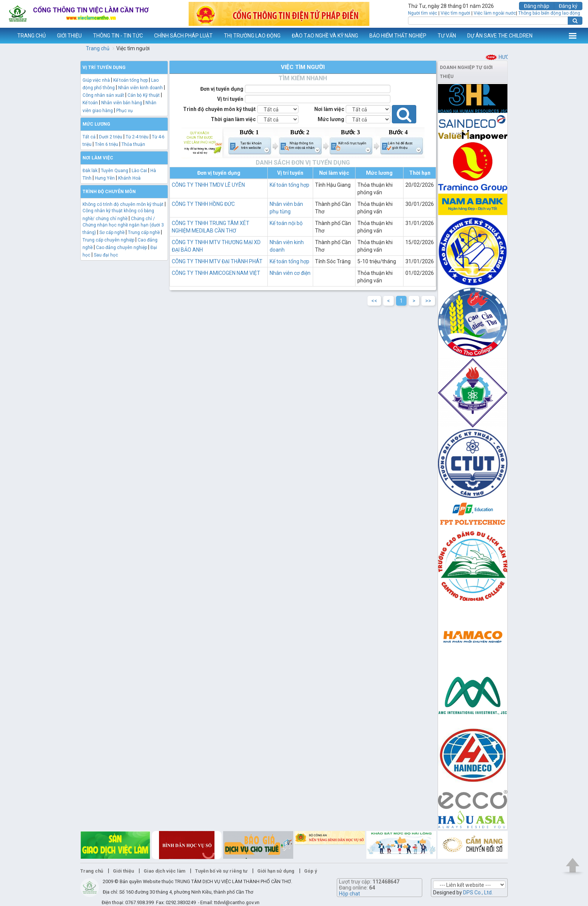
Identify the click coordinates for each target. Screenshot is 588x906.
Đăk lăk (90, 171)
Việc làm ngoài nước (495, 13)
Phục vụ (124, 111)
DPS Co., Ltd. (478, 892)
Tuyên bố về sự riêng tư (221, 871)
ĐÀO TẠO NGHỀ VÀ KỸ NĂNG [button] (325, 36)
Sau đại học (106, 255)
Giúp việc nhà (96, 80)
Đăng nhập (537, 6)
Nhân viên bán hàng (122, 103)
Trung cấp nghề (144, 232)
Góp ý (310, 871)
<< (374, 301)
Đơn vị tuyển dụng (222, 89)
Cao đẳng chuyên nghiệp (121, 247)
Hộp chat (349, 894)
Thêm (573, 36)
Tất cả (89, 137)
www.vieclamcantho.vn (6, 36)
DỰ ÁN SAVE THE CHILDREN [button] (500, 36)
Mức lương (331, 119)
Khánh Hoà (129, 178)
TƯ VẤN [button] (447, 36)
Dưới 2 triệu (111, 137)
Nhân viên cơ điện (290, 273)
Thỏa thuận (133, 144)
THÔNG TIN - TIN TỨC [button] (118, 36)
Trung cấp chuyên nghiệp (108, 240)
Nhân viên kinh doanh (140, 88)
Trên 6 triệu (106, 144)
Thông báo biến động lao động (549, 13)
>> (428, 301)
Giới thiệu (123, 871)
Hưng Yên (105, 178)
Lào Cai (139, 171)
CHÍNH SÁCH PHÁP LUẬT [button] (183, 36)
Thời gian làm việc (233, 119)
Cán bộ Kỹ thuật (144, 95)
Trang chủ (98, 48)
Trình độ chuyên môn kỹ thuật (219, 109)
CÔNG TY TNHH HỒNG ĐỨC (203, 204)
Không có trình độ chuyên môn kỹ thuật (123, 204)
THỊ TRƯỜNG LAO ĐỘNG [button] (252, 36)
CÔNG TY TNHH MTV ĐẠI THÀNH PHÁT (217, 261)
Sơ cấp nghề (112, 232)
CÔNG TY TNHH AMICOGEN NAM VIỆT (216, 273)
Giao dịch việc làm (164, 871)
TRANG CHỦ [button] (31, 36)
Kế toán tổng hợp (130, 80)
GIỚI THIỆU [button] (69, 36)
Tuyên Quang (115, 171)
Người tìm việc (423, 13)
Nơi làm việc (329, 109)
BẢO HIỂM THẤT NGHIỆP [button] (398, 36)
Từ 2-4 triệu (137, 137)
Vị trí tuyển (230, 99)
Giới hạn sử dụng (276, 871)
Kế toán (90, 103)
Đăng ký (568, 6)
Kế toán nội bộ (286, 223)
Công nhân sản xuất (103, 95)
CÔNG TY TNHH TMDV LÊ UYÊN (208, 185)
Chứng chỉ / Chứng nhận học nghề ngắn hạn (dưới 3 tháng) (123, 226)
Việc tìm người (455, 13)
